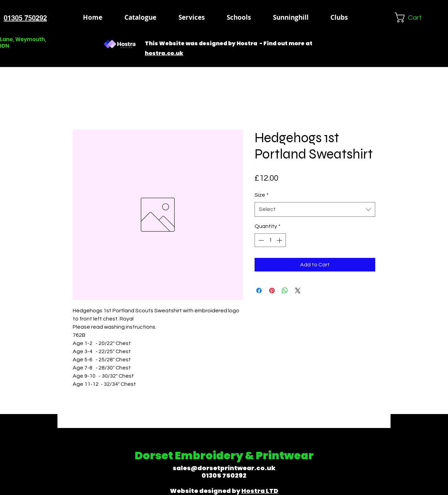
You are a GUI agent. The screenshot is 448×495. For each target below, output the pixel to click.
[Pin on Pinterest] (272, 291)
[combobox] (315, 209)
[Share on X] (298, 291)
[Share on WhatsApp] (285, 291)
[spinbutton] (270, 240)
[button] (239, 17)
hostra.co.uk (164, 53)
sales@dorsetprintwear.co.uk (224, 468)
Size (262, 195)
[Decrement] (260, 240)
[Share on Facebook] (259, 291)
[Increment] (280, 240)
